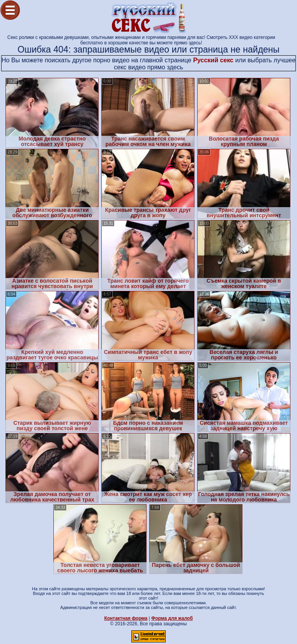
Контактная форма (126, 618)
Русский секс (213, 60)
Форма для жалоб (172, 618)
